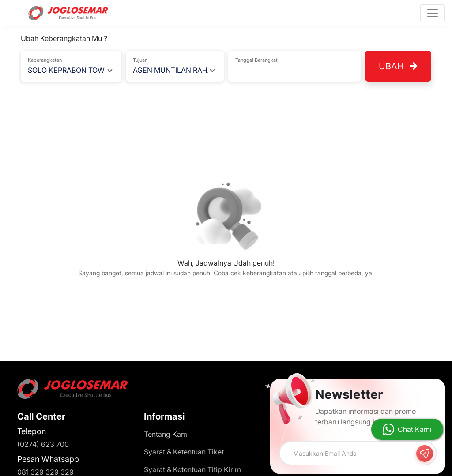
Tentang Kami (166, 434)
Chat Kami (415, 429)
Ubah (398, 66)
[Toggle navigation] (433, 13)
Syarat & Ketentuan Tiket (184, 452)
